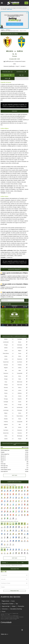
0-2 (13, 339)
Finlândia (20, 365)
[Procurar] (27, 300)
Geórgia (6, 379)
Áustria (6, 351)
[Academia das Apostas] (2, 630)
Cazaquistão (20, 373)
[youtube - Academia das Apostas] (8, 627)
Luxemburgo (20, 348)
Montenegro (20, 436)
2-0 (13, 359)
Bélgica (10, 51)
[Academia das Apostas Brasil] (5, 630)
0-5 (13, 405)
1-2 (13, 353)
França (20, 353)
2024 (14, 64)
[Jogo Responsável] (22, 637)
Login (26, 3)
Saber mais (9, 9)
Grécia (20, 356)
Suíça (6, 382)
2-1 (13, 376)
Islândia (6, 348)
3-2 (13, 345)
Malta (20, 370)
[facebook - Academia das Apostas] (11, 627)
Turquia (6, 390)
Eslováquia (20, 345)
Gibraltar (6, 419)
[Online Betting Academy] (8, 630)
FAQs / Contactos (20, 617)
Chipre (20, 379)
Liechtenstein (6, 342)
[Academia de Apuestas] (11, 630)
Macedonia (20, 359)
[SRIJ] (2, 640)
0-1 (13, 399)
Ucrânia (6, 359)
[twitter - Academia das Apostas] (5, 627)
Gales (6, 396)
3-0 (13, 362)
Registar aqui (15, 614)
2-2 (13, 439)
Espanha (20, 399)
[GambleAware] (5, 637)
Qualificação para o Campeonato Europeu (14, 61)
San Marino (20, 362)
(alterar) (21, 565)
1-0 (13, 385)
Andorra (20, 388)
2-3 (13, 351)
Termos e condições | (5, 618)
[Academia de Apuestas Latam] (13, 630)
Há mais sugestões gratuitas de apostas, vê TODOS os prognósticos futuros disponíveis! (14, 105)
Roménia (6, 388)
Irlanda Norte (6, 362)
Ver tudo (14, 475)
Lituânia (20, 368)
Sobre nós (4, 634)
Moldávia (20, 393)
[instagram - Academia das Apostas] (13, 627)
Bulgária (6, 368)
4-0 (13, 370)
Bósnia (20, 342)
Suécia (20, 51)
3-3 (13, 382)
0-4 (13, 419)
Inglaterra (6, 425)
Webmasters (16, 616)
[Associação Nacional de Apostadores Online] (15, 637)
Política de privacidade (14, 618)
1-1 (13, 348)
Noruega (6, 399)
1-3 (13, 427)
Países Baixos (6, 353)
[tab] (3, 325)
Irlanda (6, 356)
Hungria (6, 376)
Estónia (6, 339)
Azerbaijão (20, 339)
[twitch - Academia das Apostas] (2, 627)
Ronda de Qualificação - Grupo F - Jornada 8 (14, 66)
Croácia (20, 396)
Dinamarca (6, 373)
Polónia (6, 393)
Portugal (6, 345)
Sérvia (20, 376)
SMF (9, 615)
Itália (6, 370)
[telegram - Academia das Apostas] (16, 627)
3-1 (13, 373)
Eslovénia (6, 365)
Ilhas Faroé (20, 385)
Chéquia (6, 385)
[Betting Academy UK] (16, 630)
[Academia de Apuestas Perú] (19, 630)
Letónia (20, 390)
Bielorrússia (20, 382)
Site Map (2, 615)
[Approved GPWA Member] (11, 637)
